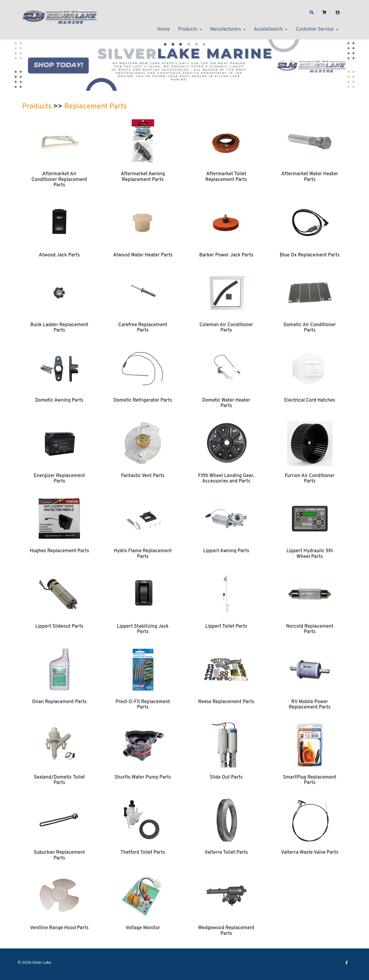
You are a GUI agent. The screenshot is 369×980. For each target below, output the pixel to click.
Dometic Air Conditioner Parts (310, 328)
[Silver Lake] (60, 16)
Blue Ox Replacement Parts (310, 255)
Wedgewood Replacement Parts (226, 931)
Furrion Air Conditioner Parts (310, 479)
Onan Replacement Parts (59, 702)
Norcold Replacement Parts (310, 629)
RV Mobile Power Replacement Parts (310, 705)
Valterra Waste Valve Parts (310, 853)
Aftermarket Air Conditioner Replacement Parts (59, 180)
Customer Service (315, 29)
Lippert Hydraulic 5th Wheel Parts (310, 554)
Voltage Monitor (143, 928)
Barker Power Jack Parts (226, 255)
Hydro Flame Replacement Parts (143, 554)
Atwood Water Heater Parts (143, 255)
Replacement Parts (96, 107)
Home (163, 29)
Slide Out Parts (226, 777)
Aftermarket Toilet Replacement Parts (226, 177)
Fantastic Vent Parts (143, 476)
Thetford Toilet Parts (143, 853)
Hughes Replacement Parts (59, 551)
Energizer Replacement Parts (59, 479)
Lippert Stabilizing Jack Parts (143, 629)
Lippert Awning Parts (226, 551)
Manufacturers (226, 29)
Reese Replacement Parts (226, 702)
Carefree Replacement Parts (143, 328)
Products (188, 29)
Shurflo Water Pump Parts (143, 777)
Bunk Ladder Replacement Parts (59, 328)
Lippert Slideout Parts (59, 626)
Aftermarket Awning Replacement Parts (143, 177)
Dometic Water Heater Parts (226, 403)
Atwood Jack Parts (59, 255)
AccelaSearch (268, 29)
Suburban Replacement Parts (59, 855)
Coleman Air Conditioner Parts (226, 328)
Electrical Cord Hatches (310, 400)
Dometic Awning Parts (59, 400)
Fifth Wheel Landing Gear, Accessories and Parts (226, 479)
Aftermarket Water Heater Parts (310, 177)
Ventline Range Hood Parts (59, 928)
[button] (311, 13)
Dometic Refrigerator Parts (143, 400)
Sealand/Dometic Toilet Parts (59, 780)
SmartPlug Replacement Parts (310, 780)
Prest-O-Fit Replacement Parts (143, 705)
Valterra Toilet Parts (226, 853)
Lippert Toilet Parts (226, 626)
